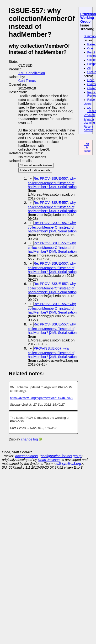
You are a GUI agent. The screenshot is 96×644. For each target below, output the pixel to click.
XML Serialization (32, 73)
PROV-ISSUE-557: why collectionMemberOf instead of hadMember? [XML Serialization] (53, 353)
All (89, 68)
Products (90, 115)
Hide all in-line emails (35, 170)
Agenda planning (89, 121)
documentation (27, 456)
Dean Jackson (49, 460)
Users (88, 104)
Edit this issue (87, 147)
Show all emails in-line (36, 165)
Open (91, 48)
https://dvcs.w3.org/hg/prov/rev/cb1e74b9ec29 (42, 398)
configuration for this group (61, 456)
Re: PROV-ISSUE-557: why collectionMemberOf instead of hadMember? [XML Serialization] (53, 183)
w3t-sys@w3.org (68, 464)
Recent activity (88, 128)
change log (29, 439)
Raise (91, 100)
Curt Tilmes (27, 81)
